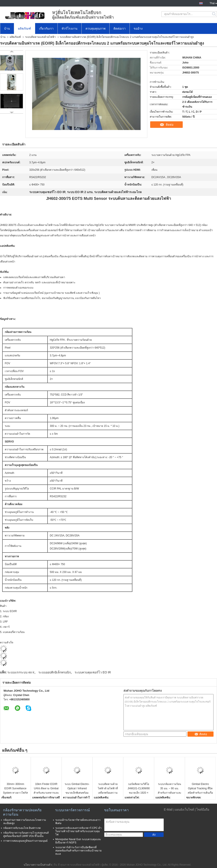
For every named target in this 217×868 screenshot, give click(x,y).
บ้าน (7, 28)
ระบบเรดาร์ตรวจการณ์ (72, 810)
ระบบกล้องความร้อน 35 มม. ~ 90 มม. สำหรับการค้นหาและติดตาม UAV (169, 789)
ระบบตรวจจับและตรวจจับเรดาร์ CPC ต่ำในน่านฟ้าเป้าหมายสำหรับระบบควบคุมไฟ (78, 831)
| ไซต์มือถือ (202, 810)
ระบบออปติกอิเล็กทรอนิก (55, 672)
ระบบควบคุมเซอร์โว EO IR (93, 672)
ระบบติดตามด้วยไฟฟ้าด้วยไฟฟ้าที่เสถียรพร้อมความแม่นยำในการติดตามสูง (108, 789)
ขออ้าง (138, 28)
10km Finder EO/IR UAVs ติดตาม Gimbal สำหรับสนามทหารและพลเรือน (46, 789)
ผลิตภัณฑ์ (25, 28)
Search (214, 14)
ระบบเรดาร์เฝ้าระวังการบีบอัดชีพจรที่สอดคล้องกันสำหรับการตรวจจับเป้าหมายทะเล (78, 851)
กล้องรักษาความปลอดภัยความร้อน (22, 812)
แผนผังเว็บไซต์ (184, 810)
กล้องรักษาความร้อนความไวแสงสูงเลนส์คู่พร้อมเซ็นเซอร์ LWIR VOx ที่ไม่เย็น (26, 834)
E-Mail (168, 810)
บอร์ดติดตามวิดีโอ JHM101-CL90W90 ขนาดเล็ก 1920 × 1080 (139, 789)
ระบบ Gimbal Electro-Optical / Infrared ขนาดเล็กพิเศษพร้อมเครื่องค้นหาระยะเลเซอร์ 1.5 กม (77, 789)
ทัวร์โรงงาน (70, 28)
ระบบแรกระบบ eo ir (21, 672)
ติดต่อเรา (120, 28)
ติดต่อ (170, 125)
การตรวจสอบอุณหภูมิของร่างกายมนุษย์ (25, 841)
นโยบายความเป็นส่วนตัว (38, 865)
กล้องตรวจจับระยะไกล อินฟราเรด (22, 828)
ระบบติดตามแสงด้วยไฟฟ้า (40, 37)
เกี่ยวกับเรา (46, 28)
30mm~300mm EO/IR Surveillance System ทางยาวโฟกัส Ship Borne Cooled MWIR (15, 789)
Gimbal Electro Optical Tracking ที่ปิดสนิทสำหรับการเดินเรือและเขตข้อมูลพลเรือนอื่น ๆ (200, 789)
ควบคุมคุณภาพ (95, 28)
